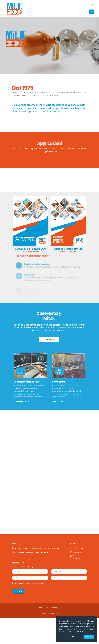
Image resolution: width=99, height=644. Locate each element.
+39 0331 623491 (79, 545)
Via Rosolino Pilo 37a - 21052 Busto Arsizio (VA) (37, 545)
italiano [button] (84, 5)
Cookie (52, 611)
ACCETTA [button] (89, 637)
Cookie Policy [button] (79, 632)
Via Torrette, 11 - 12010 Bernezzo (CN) (32, 549)
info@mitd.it (77, 549)
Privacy (44, 611)
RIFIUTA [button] (71, 637)
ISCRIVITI (18, 588)
